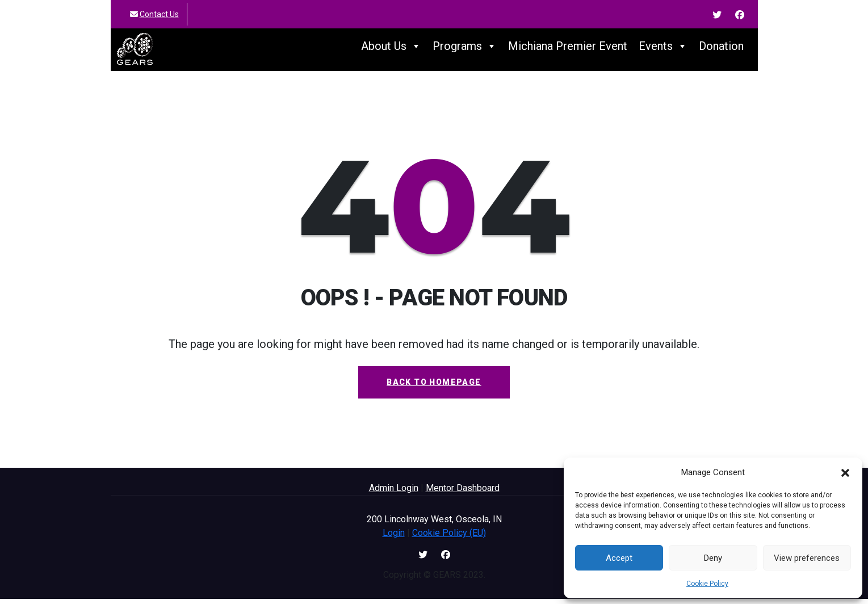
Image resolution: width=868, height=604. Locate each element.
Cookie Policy (707, 584)
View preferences (807, 558)
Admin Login (394, 493)
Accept (619, 558)
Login (394, 538)
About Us (391, 49)
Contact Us (159, 14)
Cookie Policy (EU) (449, 538)
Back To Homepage (434, 387)
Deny (713, 558)
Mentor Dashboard (463, 493)
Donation (721, 49)
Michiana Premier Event (568, 49)
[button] (845, 472)
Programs (465, 49)
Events (663, 49)
